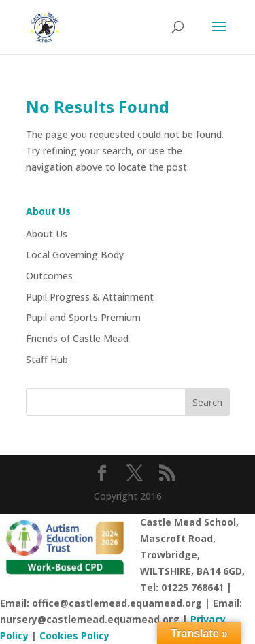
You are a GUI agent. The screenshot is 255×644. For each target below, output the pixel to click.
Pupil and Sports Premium (83, 317)
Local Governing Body (75, 255)
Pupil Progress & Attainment (90, 297)
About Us (47, 234)
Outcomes (49, 276)
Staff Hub (47, 359)
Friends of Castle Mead (77, 338)
